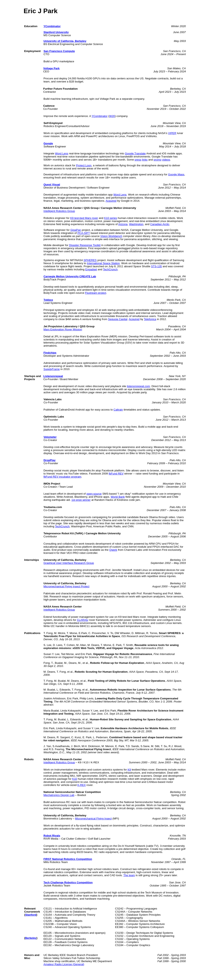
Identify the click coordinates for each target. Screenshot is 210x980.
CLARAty (83, 620)
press (138, 160)
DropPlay (50, 460)
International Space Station (103, 263)
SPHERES (90, 260)
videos (166, 160)
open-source (94, 494)
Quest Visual (52, 185)
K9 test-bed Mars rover (84, 218)
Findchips (50, 353)
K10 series (111, 218)
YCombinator (52, 26)
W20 (112, 116)
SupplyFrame (52, 369)
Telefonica (150, 319)
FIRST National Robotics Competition (68, 859)
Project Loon (84, 165)
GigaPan (76, 230)
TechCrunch (110, 269)
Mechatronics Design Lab (59, 795)
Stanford (31, 915)
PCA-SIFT (84, 233)
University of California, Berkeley (65, 41)
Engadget (91, 269)
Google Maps (176, 174)
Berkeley (31, 938)
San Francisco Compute (59, 51)
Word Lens (62, 153)
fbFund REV (116, 474)
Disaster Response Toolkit (85, 245)
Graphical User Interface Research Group (69, 563)
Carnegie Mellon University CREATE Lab (70, 276)
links (145, 160)
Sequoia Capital (118, 319)
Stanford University (56, 32)
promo (157, 160)
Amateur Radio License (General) (64, 964)
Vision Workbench (111, 236)
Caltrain (118, 410)
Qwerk (113, 550)
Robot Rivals (52, 836)
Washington (136, 224)
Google (48, 143)
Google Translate (135, 153)
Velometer (50, 437)
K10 (75, 779)
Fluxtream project (96, 293)
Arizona (123, 224)
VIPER (172, 133)
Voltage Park (51, 68)
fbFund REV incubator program (62, 477)
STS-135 (157, 266)
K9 (129, 770)
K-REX (82, 785)
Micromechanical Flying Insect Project (66, 586)
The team (129, 875)
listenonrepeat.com (139, 386)
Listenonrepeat (53, 376)
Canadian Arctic (160, 224)
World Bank (118, 497)
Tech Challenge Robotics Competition (68, 882)
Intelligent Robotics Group (59, 211)
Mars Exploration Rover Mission (63, 329)
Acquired (111, 201)
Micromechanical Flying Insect (93, 819)
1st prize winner (81, 500)
